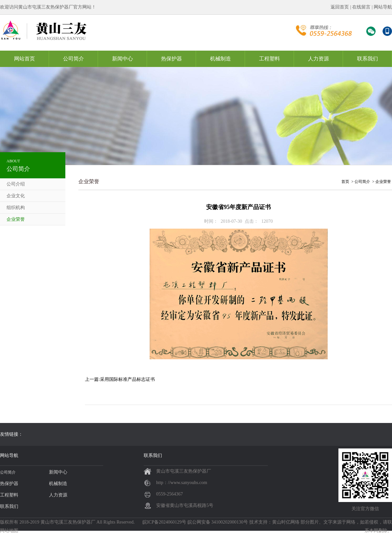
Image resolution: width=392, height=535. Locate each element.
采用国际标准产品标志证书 (127, 379)
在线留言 (361, 7)
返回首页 (340, 7)
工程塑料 (269, 59)
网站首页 (24, 59)
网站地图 (9, 531)
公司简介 (73, 59)
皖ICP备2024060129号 (164, 522)
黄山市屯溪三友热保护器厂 (68, 522)
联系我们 (367, 59)
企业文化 (16, 196)
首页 (345, 182)
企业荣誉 (16, 219)
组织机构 (16, 208)
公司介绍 (16, 184)
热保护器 (171, 59)
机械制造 (220, 59)
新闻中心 (122, 59)
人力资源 (318, 59)
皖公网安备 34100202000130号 (218, 522)
